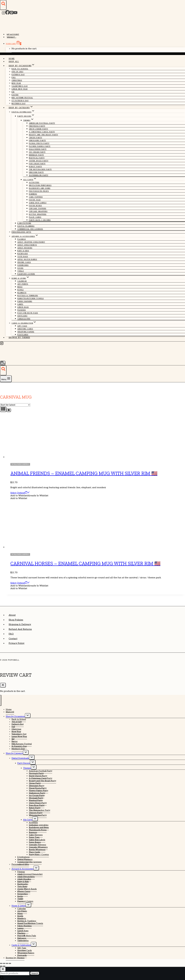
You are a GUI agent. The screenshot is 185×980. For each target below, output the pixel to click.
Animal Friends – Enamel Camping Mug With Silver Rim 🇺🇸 (84, 473)
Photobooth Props (39, 191)
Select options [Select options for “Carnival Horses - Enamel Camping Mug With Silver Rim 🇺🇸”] (20, 583)
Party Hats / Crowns (40, 220)
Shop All (14, 62)
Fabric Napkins (25, 301)
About (12, 615)
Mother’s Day (18, 103)
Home (12, 59)
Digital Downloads (20, 758)
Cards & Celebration (21, 945)
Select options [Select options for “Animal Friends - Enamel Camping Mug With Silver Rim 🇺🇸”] (20, 493)
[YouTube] (15, 14)
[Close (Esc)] (10, 963)
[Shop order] (15, 405)
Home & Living (19, 906)
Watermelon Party (39, 175)
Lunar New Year (20, 89)
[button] (29, 496)
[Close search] (3, 969)
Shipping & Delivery (20, 625)
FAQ (11, 634)
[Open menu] (6, 379)
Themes (27, 768)
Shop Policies (16, 620)
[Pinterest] (12, 14)
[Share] (7, 963)
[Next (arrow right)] (4, 966)
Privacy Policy (17, 643)
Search (35, 973)
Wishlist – (11, 37)
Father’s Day (18, 74)
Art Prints (23, 284)
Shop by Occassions (15, 716)
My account (13, 34)
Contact (13, 639)
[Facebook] (8, 14)
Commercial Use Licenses (30, 229)
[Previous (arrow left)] (1, 966)
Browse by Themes (19, 338)
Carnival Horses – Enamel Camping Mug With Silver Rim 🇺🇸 (85, 563)
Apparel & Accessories (22, 869)
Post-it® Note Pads (28, 313)
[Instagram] (3, 14)
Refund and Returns (20, 629)
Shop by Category (14, 753)
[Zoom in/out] (1, 963)
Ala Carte (28, 820)
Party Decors (24, 763)
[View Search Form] (3, 5)
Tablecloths (24, 319)
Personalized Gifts (21, 232)
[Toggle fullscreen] (4, 963)
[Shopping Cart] (3, 363)
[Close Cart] (3, 685)
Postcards (23, 335)
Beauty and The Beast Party (44, 135)
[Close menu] (1, 700)
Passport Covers (26, 274)
